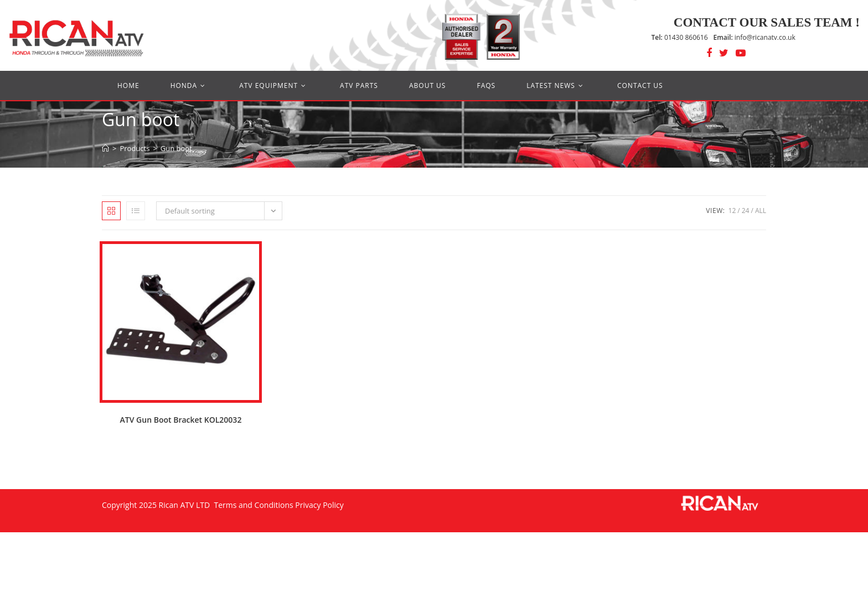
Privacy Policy (319, 505)
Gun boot (176, 148)
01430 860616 (680, 37)
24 (746, 211)
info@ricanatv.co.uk (755, 37)
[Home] (105, 148)
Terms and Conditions (253, 505)
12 (732, 211)
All (761, 211)
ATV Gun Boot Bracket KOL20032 (181, 420)
